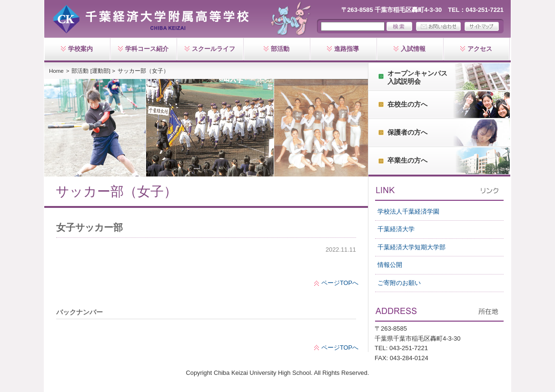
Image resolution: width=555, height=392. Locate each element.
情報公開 (390, 265)
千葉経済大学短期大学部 (411, 247)
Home (56, 71)
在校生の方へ (407, 104)
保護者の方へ (407, 132)
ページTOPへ (340, 283)
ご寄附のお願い (399, 283)
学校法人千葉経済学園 (408, 211)
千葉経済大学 (396, 229)
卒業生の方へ (407, 160)
